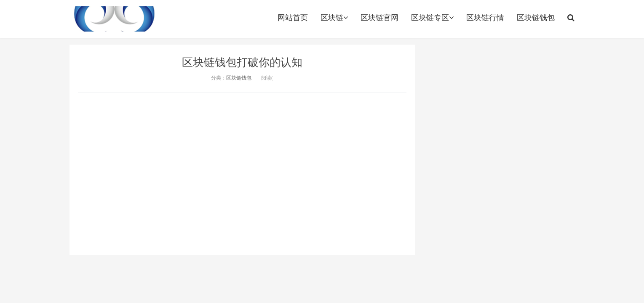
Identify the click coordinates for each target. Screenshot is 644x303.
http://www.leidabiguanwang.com (115, 19)
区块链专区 (432, 18)
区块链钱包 (536, 18)
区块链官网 (379, 18)
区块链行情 (485, 18)
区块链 (334, 18)
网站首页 (293, 18)
